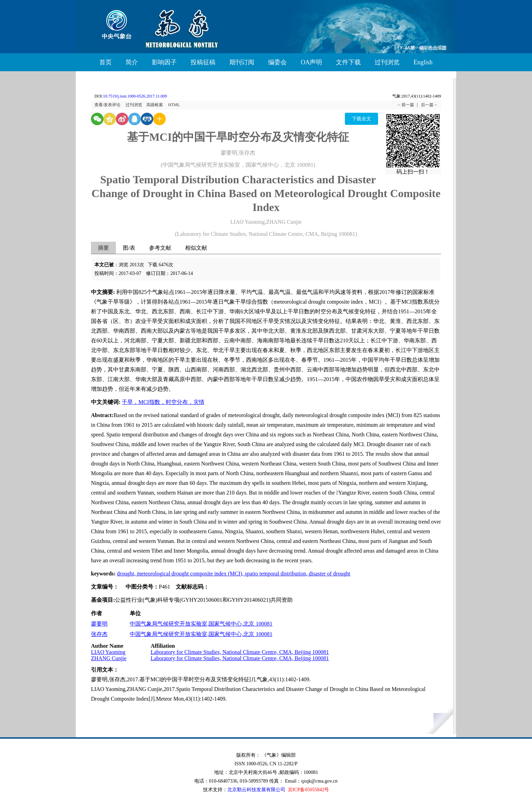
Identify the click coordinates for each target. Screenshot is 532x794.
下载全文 (361, 119)
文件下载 (348, 62)
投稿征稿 (203, 62)
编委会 (277, 62)
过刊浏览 (387, 62)
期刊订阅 (242, 62)
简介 (132, 62)
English (423, 62)
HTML (174, 105)
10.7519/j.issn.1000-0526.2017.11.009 (135, 96)
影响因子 (164, 62)
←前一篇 (406, 105)
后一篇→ (429, 105)
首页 (106, 62)
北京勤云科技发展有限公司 (256, 790)
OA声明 (311, 62)
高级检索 (155, 105)
